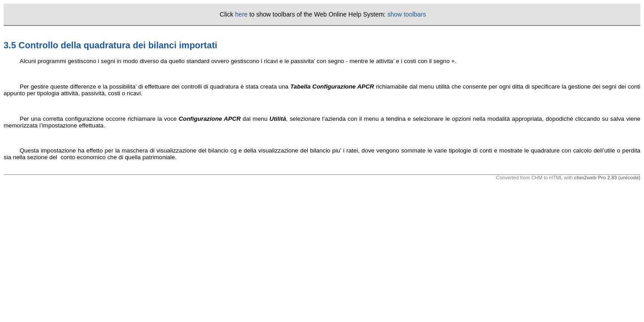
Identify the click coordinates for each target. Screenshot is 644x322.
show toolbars (407, 14)
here (241, 14)
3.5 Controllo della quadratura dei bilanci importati (110, 45)
